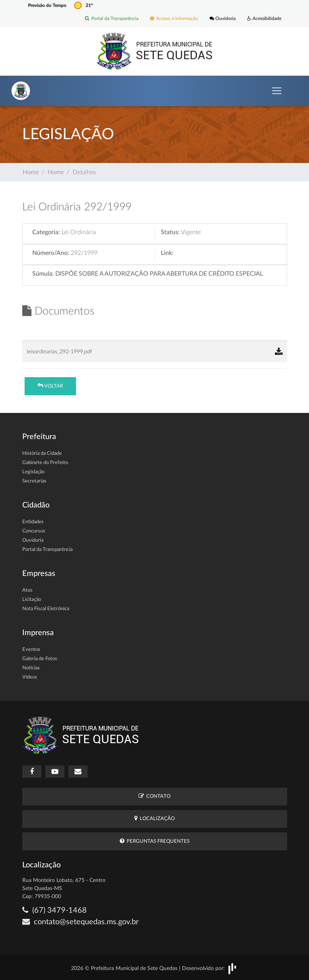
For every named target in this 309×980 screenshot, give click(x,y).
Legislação (33, 472)
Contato (154, 796)
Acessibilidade (264, 19)
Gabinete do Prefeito (45, 463)
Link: (167, 253)
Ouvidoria (223, 19)
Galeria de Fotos (40, 659)
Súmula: (43, 274)
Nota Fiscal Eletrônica (46, 609)
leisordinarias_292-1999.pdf (59, 352)
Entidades (33, 522)
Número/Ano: (51, 253)
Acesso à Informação (174, 19)
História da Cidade (42, 453)
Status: (170, 232)
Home (31, 172)
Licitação (32, 600)
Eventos (31, 650)
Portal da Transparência (112, 19)
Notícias (31, 668)
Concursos (34, 531)
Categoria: (46, 232)
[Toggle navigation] (277, 91)
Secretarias (34, 481)
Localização (154, 818)
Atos (27, 590)
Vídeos (30, 677)
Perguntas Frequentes (155, 841)
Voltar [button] (50, 386)
